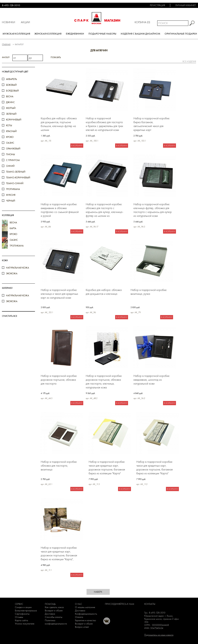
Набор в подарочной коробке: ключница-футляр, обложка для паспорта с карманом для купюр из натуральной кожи (153, 210)
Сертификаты (22, 614)
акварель (11, 79)
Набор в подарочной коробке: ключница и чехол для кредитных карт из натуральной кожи (59, 294)
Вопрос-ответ (82, 627)
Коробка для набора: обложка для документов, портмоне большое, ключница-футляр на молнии (59, 124)
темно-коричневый (18, 178)
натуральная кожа (17, 295)
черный (11, 201)
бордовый (12, 91)
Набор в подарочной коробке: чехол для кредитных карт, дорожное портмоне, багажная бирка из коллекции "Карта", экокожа (59, 554)
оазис (10, 143)
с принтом (13, 160)
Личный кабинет (186, 5)
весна (10, 96)
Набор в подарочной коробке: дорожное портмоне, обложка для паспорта (59, 380)
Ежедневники (75, 34)
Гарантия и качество (85, 620)
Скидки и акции (23, 607)
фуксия (11, 195)
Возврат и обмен (54, 611)
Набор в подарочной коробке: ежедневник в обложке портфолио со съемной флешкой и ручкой (60, 210)
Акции (25, 22)
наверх (98, 592)
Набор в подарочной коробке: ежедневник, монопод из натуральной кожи (152, 380)
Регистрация (157, 5)
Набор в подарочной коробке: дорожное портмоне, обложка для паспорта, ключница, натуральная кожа (104, 382)
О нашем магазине (85, 607)
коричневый (14, 120)
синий (10, 166)
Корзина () (142, 22)
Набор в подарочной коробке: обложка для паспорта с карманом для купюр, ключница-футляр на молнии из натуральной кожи (105, 210)
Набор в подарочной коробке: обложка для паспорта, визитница (59, 466)
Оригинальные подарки (181, 34)
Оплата (79, 617)
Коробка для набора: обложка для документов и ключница (104, 292)
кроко (10, 137)
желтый (11, 108)
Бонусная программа (26, 611)
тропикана (13, 189)
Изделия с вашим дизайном (140, 34)
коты (9, 125)
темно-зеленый (16, 172)
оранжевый (13, 149)
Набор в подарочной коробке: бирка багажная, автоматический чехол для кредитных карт (152, 124)
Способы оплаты (54, 617)
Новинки (8, 22)
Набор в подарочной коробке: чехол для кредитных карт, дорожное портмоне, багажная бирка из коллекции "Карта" (107, 468)
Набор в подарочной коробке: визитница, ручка (149, 292)
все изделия (189, 61)
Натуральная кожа (17, 268)
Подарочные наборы (102, 34)
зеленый (11, 114)
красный (11, 131)
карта (13, 228)
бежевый (11, 85)
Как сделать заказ (54, 607)
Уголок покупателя (25, 624)
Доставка (50, 614)
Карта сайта (21, 620)
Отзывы (19, 617)
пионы (10, 154)
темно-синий (15, 183)
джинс (10, 102)
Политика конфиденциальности (56, 622)
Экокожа (12, 273)
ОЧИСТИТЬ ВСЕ (9, 316)
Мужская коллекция (16, 34)
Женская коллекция (48, 34)
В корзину (77, 146)
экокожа (12, 301)
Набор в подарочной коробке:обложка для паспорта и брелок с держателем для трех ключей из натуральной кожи (104, 124)
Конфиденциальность (86, 614)
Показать (56, 57)
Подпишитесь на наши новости (159, 635)
